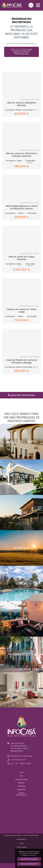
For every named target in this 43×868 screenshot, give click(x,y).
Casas (21, 843)
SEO (21, 776)
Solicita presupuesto (21, 794)
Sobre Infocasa (21, 779)
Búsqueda (21, 789)
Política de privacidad (31, 835)
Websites (22, 786)
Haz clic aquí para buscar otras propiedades (21, 52)
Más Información (29, 864)
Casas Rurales (21, 847)
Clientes (21, 783)
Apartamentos (21, 839)
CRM (21, 772)
